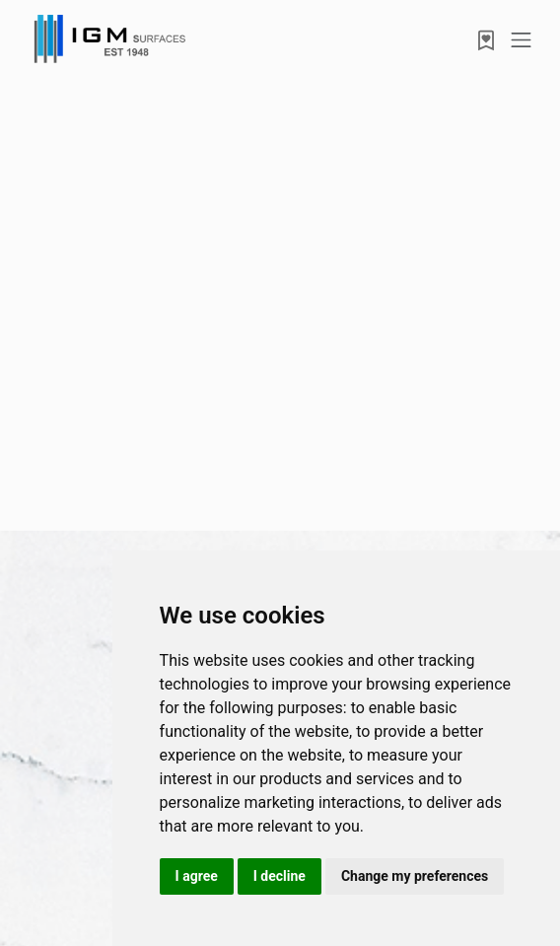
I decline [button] (280, 876)
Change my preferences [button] (415, 876)
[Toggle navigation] (521, 40)
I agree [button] (197, 876)
